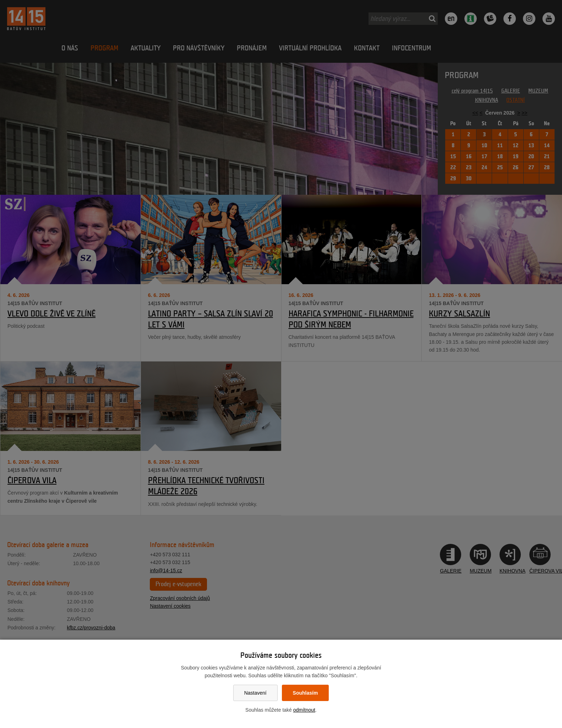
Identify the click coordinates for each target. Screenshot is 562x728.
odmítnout (304, 710)
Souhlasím (305, 693)
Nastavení (255, 693)
